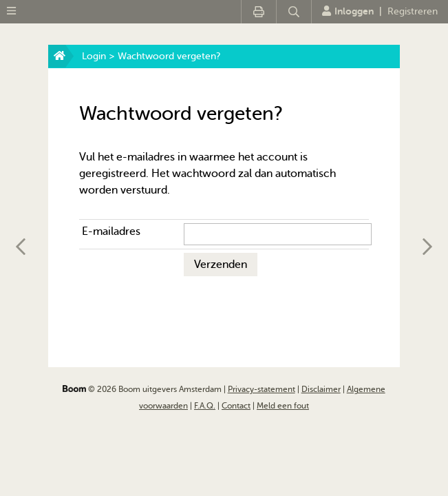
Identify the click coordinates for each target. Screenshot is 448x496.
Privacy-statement (262, 389)
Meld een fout (283, 406)
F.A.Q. (205, 406)
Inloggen (348, 11)
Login (94, 56)
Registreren (413, 11)
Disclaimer (321, 389)
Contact (236, 406)
